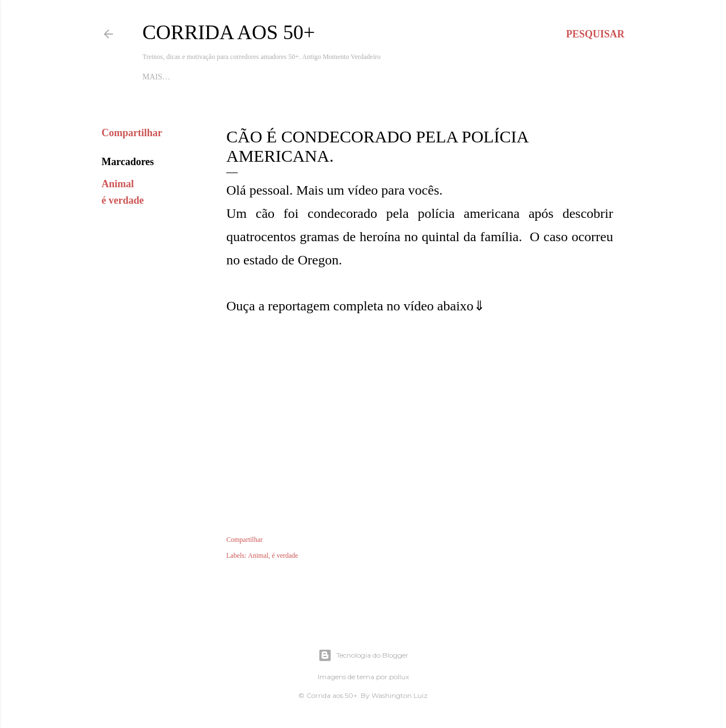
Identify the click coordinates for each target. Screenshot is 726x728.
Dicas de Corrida (270, 77)
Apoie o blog (200, 77)
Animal (118, 184)
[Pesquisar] (595, 34)
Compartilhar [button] (132, 133)
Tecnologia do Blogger (363, 655)
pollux (399, 677)
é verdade (123, 200)
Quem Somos (339, 77)
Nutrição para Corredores (431, 77)
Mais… (510, 77)
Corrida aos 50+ (229, 32)
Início (155, 77)
